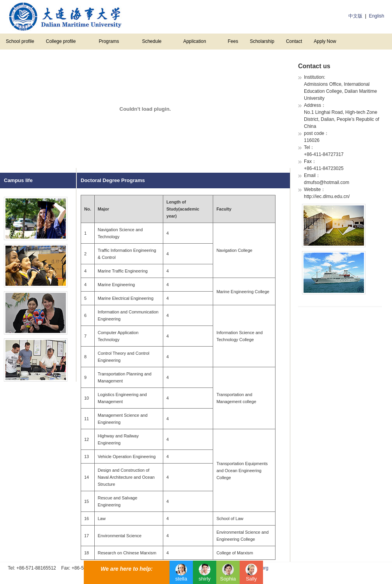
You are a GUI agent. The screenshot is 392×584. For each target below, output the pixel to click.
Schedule (152, 41)
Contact (294, 41)
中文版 (355, 16)
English (377, 16)
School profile (20, 41)
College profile (61, 41)
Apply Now (325, 41)
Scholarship (262, 41)
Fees (233, 41)
